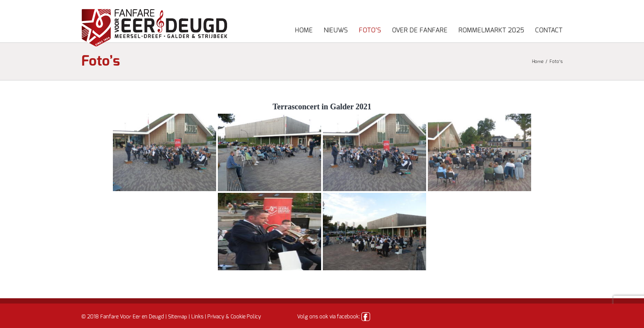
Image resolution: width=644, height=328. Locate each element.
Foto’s (370, 30)
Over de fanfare (420, 30)
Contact (549, 30)
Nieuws (336, 30)
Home (304, 30)
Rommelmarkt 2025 (491, 30)
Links (197, 317)
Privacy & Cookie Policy (234, 317)
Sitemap (178, 317)
